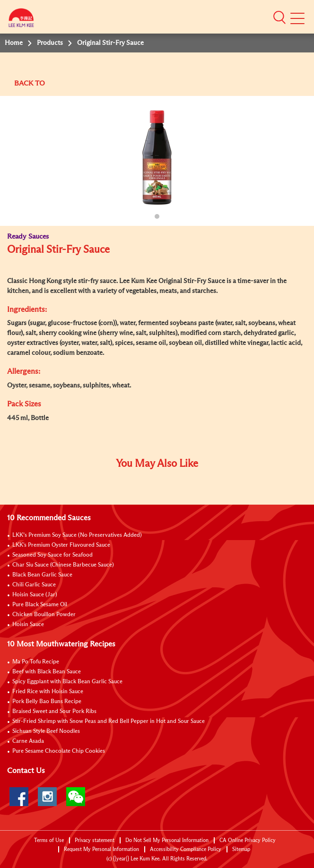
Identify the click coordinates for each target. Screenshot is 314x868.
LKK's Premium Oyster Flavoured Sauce (61, 545)
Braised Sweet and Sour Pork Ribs (54, 712)
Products (50, 43)
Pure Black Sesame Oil (40, 605)
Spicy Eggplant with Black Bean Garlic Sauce (67, 682)
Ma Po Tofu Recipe (36, 662)
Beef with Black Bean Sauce (47, 672)
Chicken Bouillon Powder (44, 615)
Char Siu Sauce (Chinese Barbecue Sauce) (63, 565)
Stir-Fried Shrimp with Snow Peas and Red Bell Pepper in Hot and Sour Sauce (109, 722)
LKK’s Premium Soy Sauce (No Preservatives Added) (77, 535)
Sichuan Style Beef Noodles (46, 731)
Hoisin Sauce (28, 625)
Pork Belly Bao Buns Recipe (47, 702)
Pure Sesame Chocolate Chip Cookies (59, 751)
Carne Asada (28, 741)
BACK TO (30, 83)
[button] (279, 17)
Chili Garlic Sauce (34, 585)
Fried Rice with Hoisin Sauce (48, 692)
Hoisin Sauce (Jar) (35, 595)
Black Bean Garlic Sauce (42, 575)
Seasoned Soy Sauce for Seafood (52, 555)
